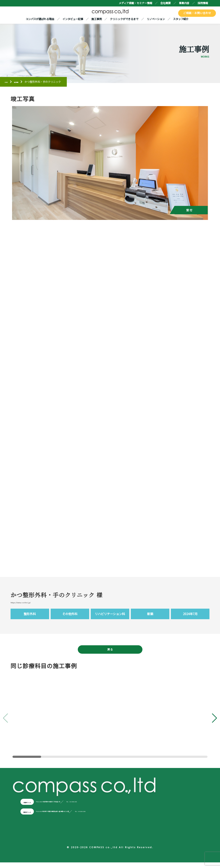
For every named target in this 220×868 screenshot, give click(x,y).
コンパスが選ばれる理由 (40, 19)
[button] (215, 723)
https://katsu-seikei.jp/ (31, 604)
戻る (110, 653)
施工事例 (97, 19)
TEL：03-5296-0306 (147, 816)
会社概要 (165, 3)
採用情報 (203, 3)
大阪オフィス (32, 807)
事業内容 (184, 3)
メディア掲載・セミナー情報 (135, 3)
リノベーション (156, 19)
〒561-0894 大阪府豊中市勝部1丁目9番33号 (76, 807)
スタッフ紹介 (181, 19)
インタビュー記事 (73, 19)
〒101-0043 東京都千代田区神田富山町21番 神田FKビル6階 (87, 816)
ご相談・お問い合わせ (198, 13)
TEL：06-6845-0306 (127, 807)
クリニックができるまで (124, 19)
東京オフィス (32, 816)
